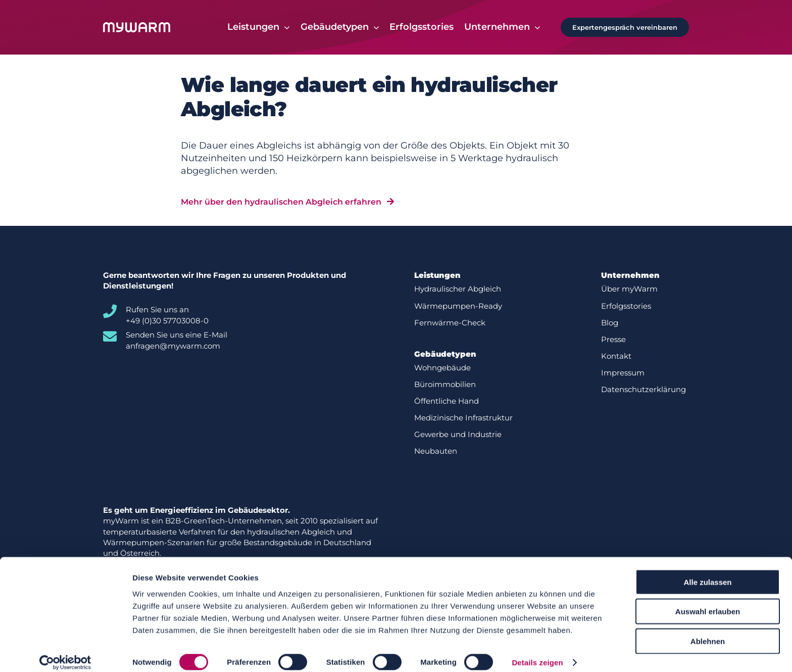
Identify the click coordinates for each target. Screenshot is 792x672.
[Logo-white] (137, 27)
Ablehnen (708, 630)
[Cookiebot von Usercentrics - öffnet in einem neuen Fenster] (65, 652)
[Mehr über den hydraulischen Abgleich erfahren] (287, 202)
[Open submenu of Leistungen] (285, 27)
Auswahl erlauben (708, 601)
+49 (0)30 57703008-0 (167, 321)
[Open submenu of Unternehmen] (535, 27)
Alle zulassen (707, 571)
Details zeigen (537, 652)
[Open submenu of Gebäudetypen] (374, 27)
